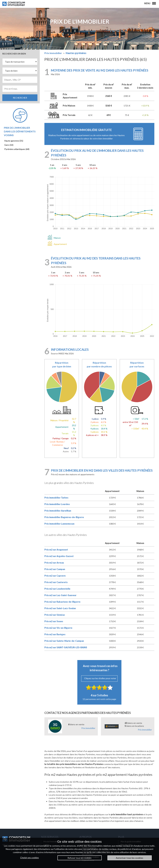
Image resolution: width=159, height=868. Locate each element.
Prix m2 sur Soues (54, 621)
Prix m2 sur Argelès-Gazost (59, 556)
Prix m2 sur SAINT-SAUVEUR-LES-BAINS (66, 647)
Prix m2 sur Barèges (55, 634)
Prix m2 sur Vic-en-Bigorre (58, 628)
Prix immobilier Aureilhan (58, 511)
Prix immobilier (88, 728)
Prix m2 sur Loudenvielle (57, 589)
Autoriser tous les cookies (129, 858)
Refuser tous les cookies (79, 858)
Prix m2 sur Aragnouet (56, 550)
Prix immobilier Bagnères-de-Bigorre (64, 517)
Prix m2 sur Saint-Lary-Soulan (60, 608)
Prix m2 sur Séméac (55, 615)
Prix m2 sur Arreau (54, 563)
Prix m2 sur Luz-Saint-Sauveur (60, 595)
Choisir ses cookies (30, 858)
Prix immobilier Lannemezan (59, 524)
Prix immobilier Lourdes (57, 504)
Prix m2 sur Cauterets (56, 582)
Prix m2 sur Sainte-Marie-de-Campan (64, 641)
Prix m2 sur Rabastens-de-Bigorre (62, 602)
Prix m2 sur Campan (55, 569)
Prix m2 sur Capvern (55, 576)
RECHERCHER (20, 98)
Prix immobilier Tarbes (56, 498)
